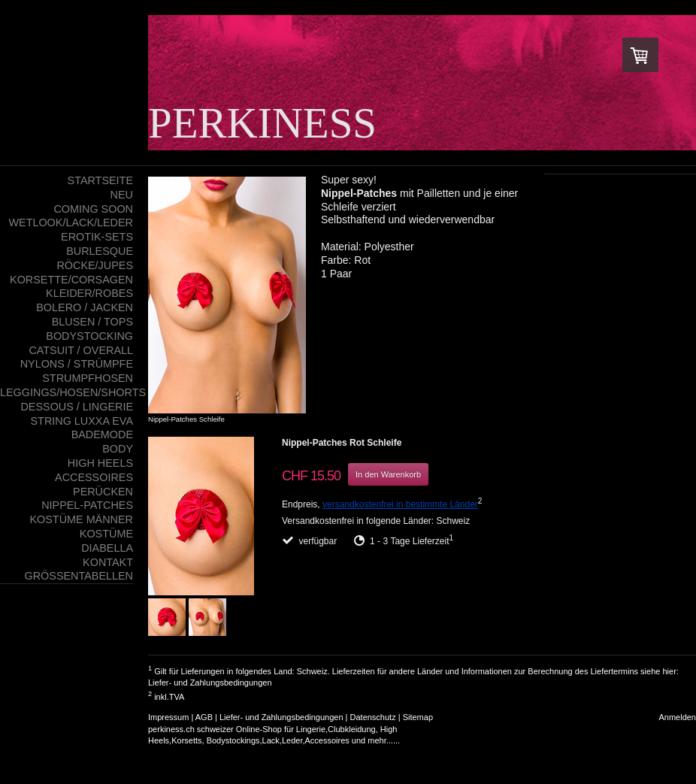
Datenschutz (373, 717)
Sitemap (418, 717)
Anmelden (677, 717)
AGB (204, 717)
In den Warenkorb (388, 474)
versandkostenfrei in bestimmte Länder (400, 504)
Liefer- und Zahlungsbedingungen (210, 683)
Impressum (168, 717)
